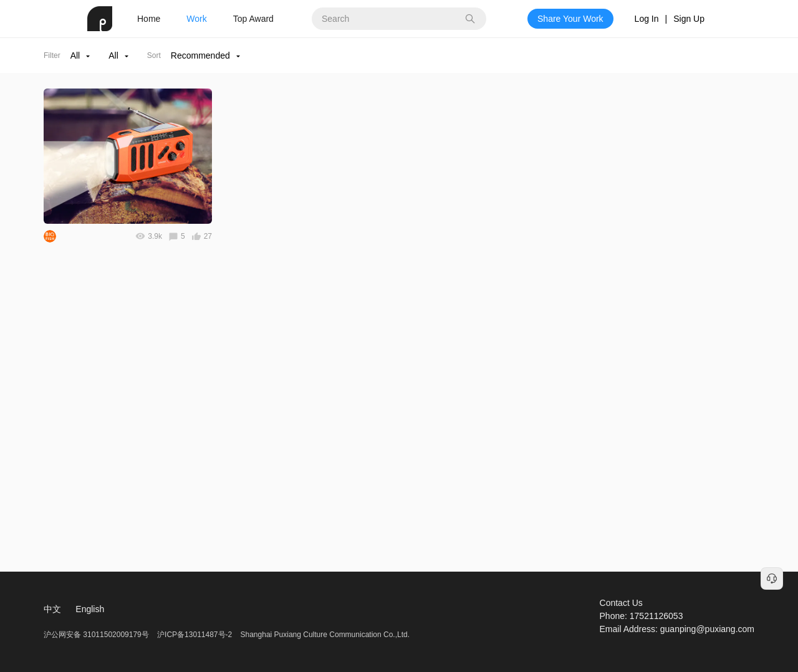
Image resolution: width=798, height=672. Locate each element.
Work (196, 19)
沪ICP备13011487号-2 (195, 635)
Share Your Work (570, 19)
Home (149, 19)
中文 (52, 609)
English (90, 609)
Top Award (253, 19)
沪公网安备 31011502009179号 (97, 635)
